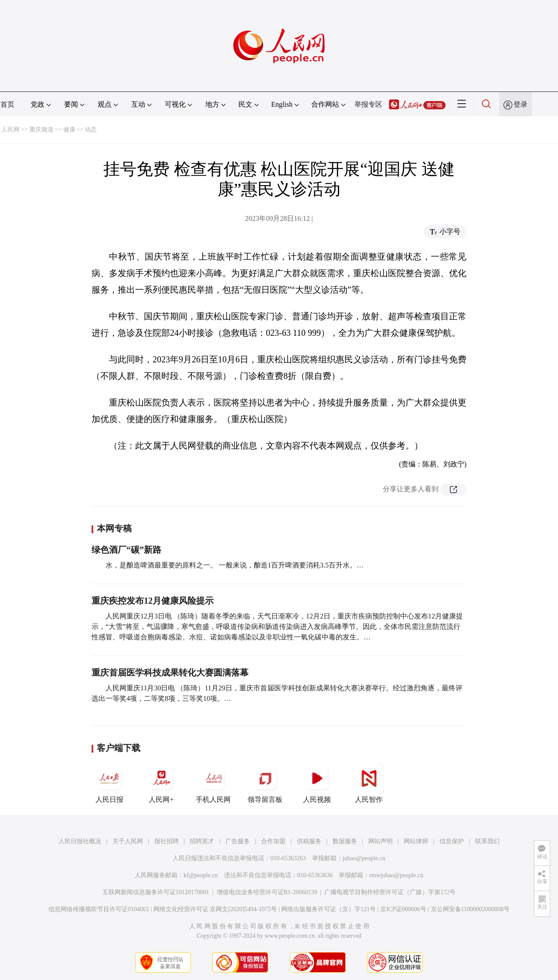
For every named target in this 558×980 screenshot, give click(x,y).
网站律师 (416, 841)
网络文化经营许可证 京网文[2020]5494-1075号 (215, 909)
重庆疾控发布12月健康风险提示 (153, 601)
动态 (91, 130)
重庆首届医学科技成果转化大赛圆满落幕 (170, 672)
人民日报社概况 (80, 841)
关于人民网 (128, 841)
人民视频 (317, 783)
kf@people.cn (201, 875)
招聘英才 (202, 841)
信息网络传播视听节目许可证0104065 (99, 909)
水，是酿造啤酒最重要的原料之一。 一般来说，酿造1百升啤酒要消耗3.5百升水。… (235, 565)
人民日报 (109, 783)
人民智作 (369, 783)
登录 (521, 104)
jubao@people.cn (364, 858)
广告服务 (238, 841)
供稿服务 (309, 841)
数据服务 (345, 841)
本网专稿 (114, 528)
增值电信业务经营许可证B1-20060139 (267, 892)
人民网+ (161, 783)
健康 (69, 130)
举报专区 (368, 104)
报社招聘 (167, 841)
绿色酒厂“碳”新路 (126, 550)
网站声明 (381, 841)
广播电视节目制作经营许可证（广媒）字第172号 (390, 892)
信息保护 (452, 841)
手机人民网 (213, 783)
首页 (7, 104)
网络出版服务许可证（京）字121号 (328, 909)
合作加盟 (273, 841)
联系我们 (487, 841)
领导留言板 (265, 783)
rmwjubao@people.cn (396, 875)
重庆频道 (41, 130)
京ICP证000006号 (403, 909)
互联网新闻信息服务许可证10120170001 (156, 892)
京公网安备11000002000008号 (470, 909)
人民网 (10, 130)
